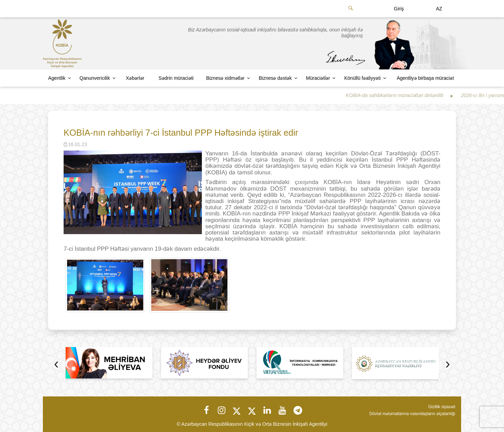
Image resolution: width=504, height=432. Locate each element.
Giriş (399, 9)
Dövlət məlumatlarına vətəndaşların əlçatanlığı (412, 414)
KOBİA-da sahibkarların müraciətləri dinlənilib (401, 95)
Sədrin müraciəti (176, 78)
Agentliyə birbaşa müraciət (425, 78)
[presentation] (56, 364)
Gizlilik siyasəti (442, 407)
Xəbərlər (135, 78)
